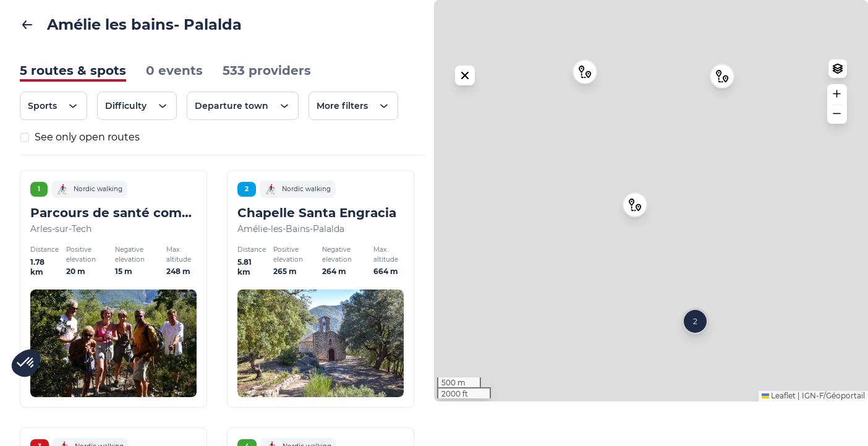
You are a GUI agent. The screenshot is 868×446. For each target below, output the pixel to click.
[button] (635, 227)
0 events (174, 71)
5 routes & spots (73, 71)
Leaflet (779, 440)
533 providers (267, 71)
